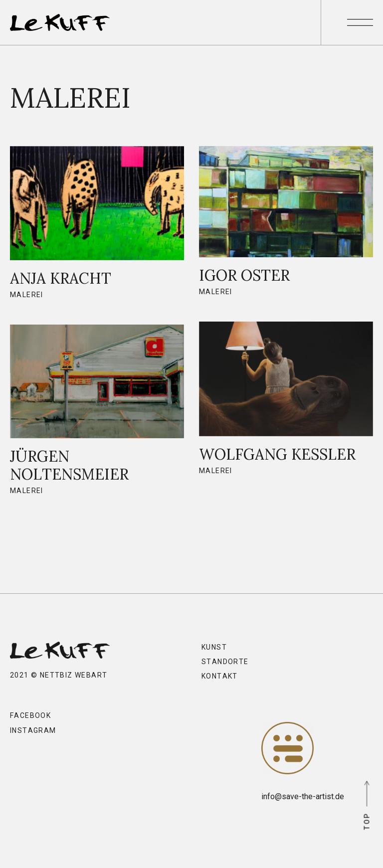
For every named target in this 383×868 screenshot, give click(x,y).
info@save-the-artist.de (302, 796)
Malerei (27, 295)
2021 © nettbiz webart (59, 675)
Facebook (30, 715)
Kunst (214, 647)
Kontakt (220, 676)
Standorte (225, 662)
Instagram (33, 730)
